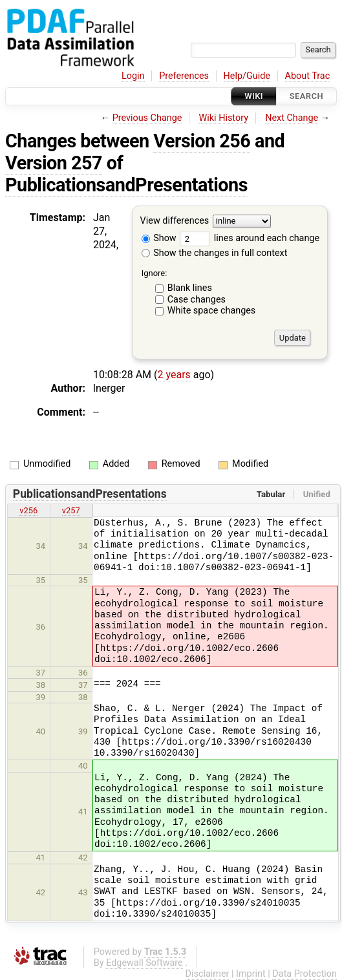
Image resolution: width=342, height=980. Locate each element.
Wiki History (224, 118)
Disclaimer (208, 974)
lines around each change (250, 238)
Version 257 (54, 163)
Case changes (197, 300)
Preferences (184, 76)
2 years (174, 375)
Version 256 (202, 141)
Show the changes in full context (215, 253)
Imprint (251, 974)
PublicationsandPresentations (126, 185)
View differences (175, 221)
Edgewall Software (144, 963)
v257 (71, 510)
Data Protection (305, 974)
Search (306, 96)
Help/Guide (247, 76)
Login (133, 76)
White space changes (212, 311)
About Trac (308, 76)
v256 (28, 510)
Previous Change (147, 118)
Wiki (254, 96)
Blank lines (190, 288)
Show (159, 238)
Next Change (292, 118)
